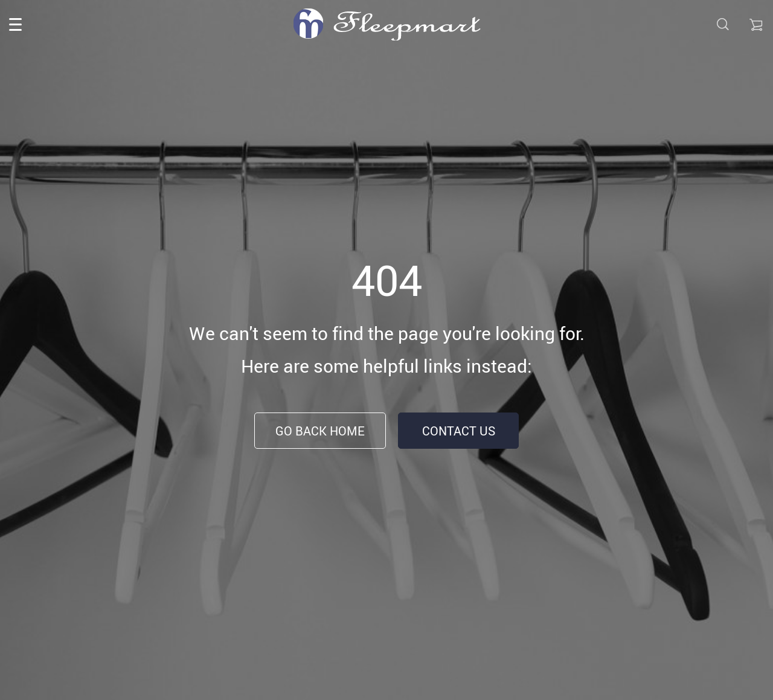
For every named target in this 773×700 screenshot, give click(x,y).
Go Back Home (320, 431)
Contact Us (459, 431)
